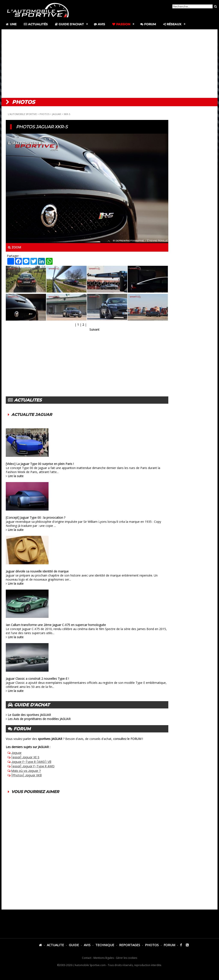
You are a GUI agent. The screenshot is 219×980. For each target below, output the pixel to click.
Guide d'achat (69, 24)
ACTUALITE (55, 945)
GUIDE (74, 945)
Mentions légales (104, 958)
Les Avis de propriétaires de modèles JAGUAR (39, 719)
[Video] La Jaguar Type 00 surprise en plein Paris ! (40, 464)
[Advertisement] (109, 64)
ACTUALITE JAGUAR (32, 415)
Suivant (94, 329)
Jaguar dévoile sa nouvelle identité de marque (37, 571)
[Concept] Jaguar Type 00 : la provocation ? (36, 518)
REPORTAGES (130, 945)
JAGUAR (57, 114)
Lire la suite (16, 476)
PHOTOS (44, 114)
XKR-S (67, 114)
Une (11, 24)
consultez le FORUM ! (128, 739)
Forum (148, 24)
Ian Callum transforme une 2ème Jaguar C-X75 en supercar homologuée (56, 625)
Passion (121, 24)
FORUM (169, 945)
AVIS (87, 945)
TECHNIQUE (105, 945)
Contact (87, 958)
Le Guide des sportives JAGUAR (29, 715)
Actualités (36, 24)
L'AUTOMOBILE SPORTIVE (22, 114)
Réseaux (172, 24)
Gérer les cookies (127, 958)
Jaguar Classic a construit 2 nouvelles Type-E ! (37, 679)
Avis (99, 24)
